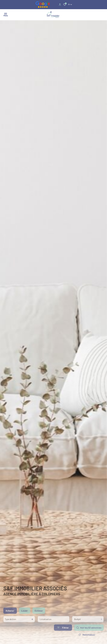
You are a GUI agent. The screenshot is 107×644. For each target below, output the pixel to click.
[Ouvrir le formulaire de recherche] (63, 632)
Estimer (39, 615)
